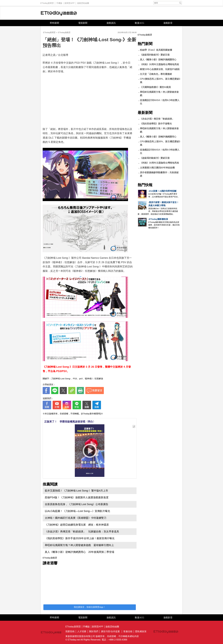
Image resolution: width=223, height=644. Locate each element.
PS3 (75, 379)
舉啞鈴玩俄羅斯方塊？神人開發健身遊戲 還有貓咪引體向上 (79, 545)
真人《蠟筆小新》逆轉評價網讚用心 (158, 60)
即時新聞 (54, 23)
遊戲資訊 (111, 23)
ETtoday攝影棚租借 (158, 219)
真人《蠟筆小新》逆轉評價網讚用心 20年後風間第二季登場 (80, 552)
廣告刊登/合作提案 (110, 631)
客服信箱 (128, 631)
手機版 (59, 2)
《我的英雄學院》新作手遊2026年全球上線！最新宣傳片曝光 (80, 538)
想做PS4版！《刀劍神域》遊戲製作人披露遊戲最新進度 (77, 497)
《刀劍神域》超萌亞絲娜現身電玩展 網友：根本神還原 (77, 525)
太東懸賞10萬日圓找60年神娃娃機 (157, 168)
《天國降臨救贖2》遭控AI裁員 (155, 87)
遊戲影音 (168, 23)
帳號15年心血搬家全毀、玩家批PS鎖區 (160, 69)
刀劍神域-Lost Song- (61, 379)
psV (81, 379)
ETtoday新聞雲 (47, 2)
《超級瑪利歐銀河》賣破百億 (155, 55)
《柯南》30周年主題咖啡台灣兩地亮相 (159, 64)
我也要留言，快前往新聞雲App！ (90, 607)
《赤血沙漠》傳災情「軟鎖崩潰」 (157, 119)
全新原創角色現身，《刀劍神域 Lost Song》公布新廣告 (77, 504)
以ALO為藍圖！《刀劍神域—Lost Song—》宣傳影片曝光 (77, 511)
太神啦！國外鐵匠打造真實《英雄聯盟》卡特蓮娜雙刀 (76, 518)
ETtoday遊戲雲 (59, 13)
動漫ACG (140, 23)
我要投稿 (70, 631)
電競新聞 (83, 23)
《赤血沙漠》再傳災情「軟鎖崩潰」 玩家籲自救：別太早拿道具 (82, 532)
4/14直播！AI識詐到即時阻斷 (163, 191)
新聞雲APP (70, 2)
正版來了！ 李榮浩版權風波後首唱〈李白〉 (70, 422)
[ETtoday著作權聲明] (91, 414)
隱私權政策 (141, 631)
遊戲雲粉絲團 (83, 2)
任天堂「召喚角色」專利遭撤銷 (156, 74)
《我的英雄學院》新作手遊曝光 (156, 124)
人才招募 (82, 631)
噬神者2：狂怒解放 (94, 379)
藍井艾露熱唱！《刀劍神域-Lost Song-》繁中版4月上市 (76, 491)
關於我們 (94, 631)
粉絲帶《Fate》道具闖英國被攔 (156, 50)
